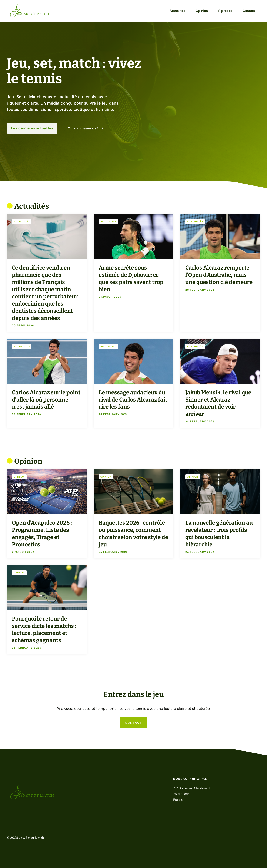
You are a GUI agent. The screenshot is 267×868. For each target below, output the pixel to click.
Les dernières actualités (32, 128)
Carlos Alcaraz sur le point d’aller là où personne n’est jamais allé (46, 400)
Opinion (202, 11)
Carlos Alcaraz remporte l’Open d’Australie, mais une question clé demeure (219, 275)
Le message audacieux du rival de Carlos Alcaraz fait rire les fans (133, 400)
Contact (249, 11)
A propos (225, 11)
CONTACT (133, 723)
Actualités (177, 11)
